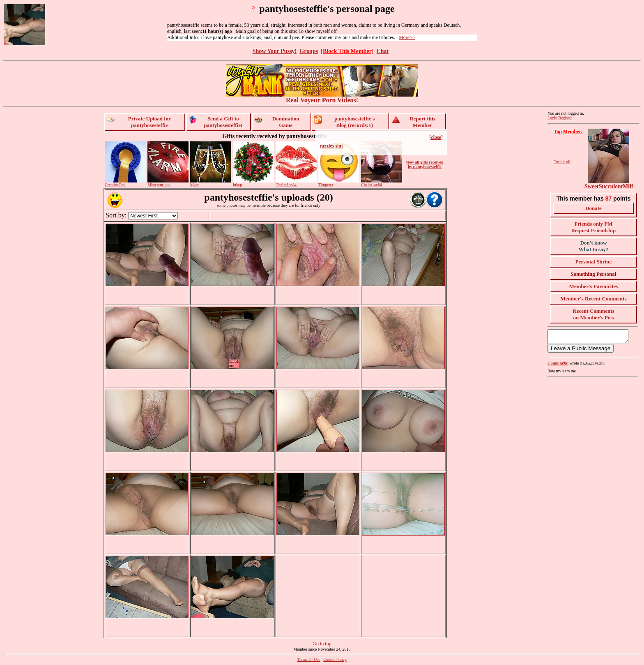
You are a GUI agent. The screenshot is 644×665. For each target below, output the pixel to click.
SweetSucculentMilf (609, 186)
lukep (195, 185)
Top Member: (568, 132)
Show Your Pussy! (275, 51)
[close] (436, 137)
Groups (309, 51)
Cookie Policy (335, 659)
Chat (383, 51)
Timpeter (326, 185)
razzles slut (331, 146)
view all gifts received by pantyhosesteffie (424, 164)
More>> (407, 37)
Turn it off (562, 162)
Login (552, 118)
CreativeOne (115, 185)
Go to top (322, 644)
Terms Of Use (309, 659)
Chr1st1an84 (286, 185)
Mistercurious (159, 185)
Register (565, 118)
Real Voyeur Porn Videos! (322, 97)
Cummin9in (558, 366)
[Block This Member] (347, 51)
